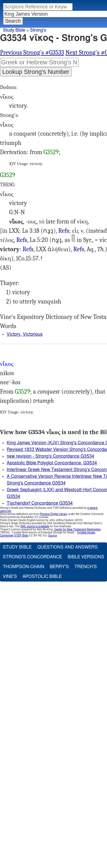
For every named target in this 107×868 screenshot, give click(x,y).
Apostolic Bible (42, 577)
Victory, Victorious (25, 334)
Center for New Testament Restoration (78, 530)
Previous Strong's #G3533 (32, 53)
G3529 (51, 152)
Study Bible (14, 30)
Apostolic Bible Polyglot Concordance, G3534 (52, 463)
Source (52, 536)
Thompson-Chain (23, 567)
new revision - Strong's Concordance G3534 (50, 456)
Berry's (59, 567)
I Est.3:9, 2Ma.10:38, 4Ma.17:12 (64, 231)
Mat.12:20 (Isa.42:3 (28, 249)
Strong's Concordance (32, 557)
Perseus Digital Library (54, 514)
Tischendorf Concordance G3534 (40, 503)
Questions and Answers (67, 547)
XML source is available (35, 526)
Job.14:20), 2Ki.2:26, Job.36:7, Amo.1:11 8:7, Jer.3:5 (22, 240)
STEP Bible (21, 536)
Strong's (38, 30)
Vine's (10, 577)
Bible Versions (86, 557)
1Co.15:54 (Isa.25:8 (79, 249)
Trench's (85, 567)
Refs (64, 231)
